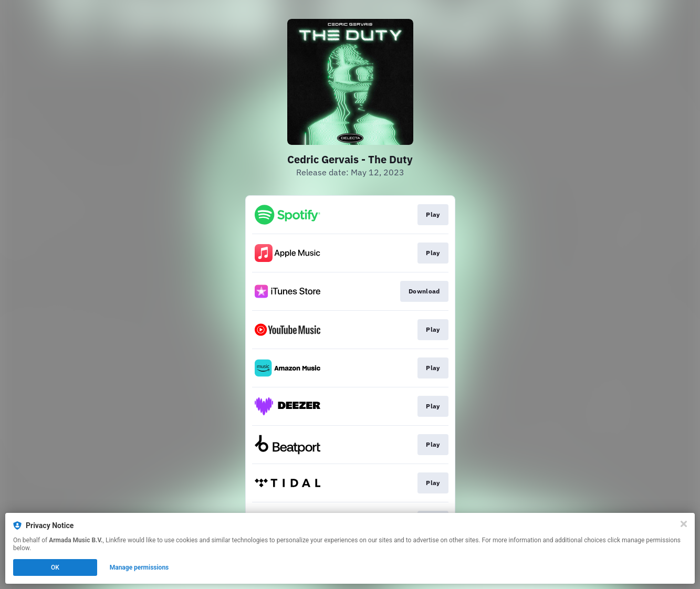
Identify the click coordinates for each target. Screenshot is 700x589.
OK (55, 567)
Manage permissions (139, 567)
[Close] (684, 524)
